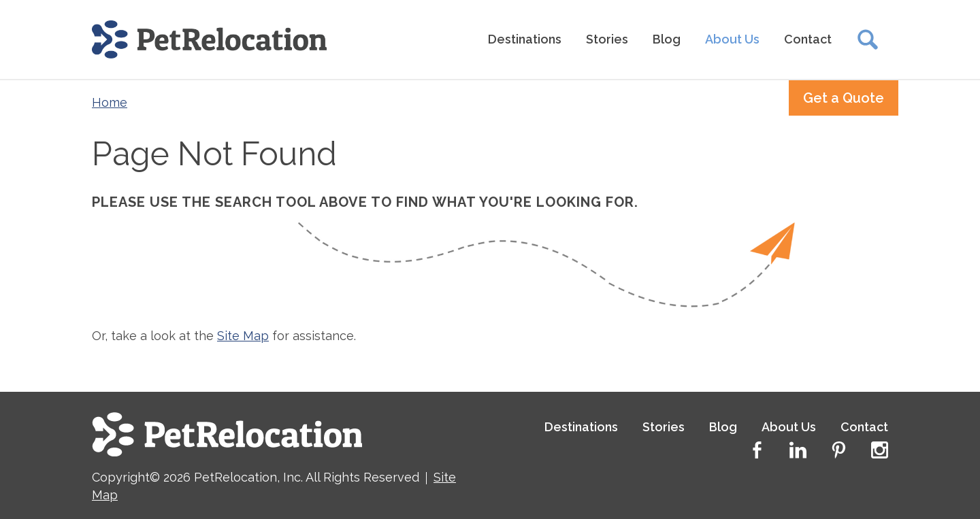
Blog (667, 39)
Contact (808, 39)
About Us (732, 39)
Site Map (243, 336)
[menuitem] (525, 40)
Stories (607, 39)
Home (110, 102)
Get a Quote (844, 98)
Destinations (525, 39)
